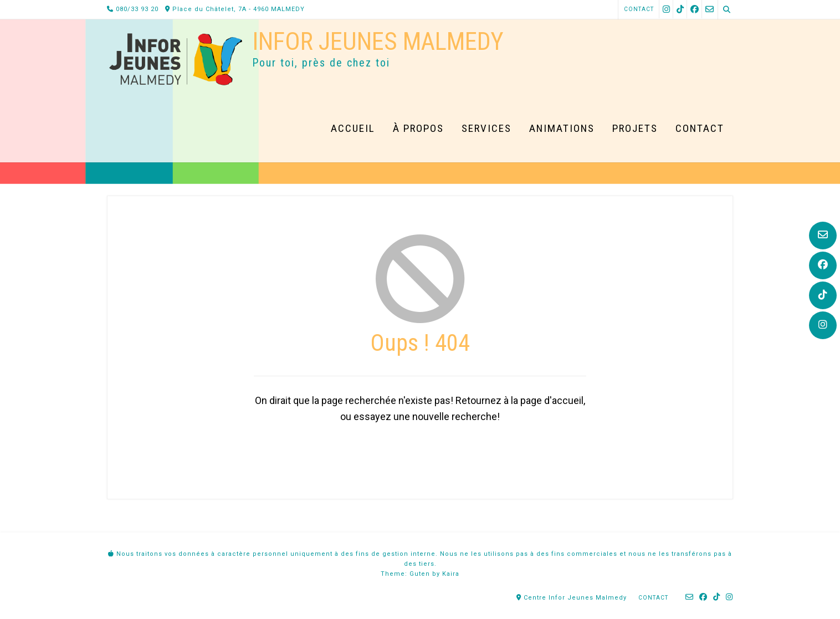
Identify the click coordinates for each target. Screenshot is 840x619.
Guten (420, 574)
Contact (639, 9)
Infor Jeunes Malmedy (378, 41)
